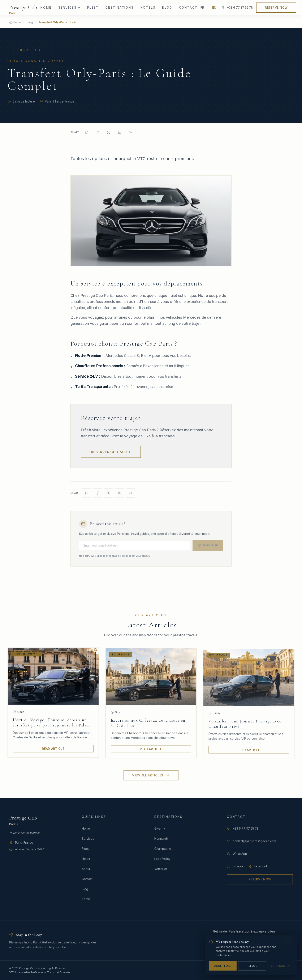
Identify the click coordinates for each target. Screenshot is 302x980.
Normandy (161, 839)
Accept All (223, 966)
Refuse (252, 966)
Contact (188, 7)
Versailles (161, 869)
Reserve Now (276, 7)
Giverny (160, 828)
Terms (86, 899)
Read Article (53, 751)
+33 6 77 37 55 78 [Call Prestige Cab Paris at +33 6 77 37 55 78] (243, 828)
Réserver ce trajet (111, 455)
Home (46, 7)
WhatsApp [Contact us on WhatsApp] (237, 854)
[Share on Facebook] (98, 132)
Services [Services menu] (69, 7)
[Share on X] (108, 132)
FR (202, 7)
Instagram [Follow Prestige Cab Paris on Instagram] (236, 866)
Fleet (93, 7)
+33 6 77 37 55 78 (238, 7)
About (86, 869)
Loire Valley (162, 859)
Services (88, 839)
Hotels (148, 7)
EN (214, 7)
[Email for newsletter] (135, 549)
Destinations (120, 7)
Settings (280, 966)
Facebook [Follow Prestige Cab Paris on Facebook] (258, 866)
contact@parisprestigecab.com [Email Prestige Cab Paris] (251, 841)
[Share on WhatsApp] (87, 132)
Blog (167, 7)
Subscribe (208, 549)
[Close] (290, 942)
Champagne (163, 849)
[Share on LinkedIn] (119, 132)
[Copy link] (130, 132)
